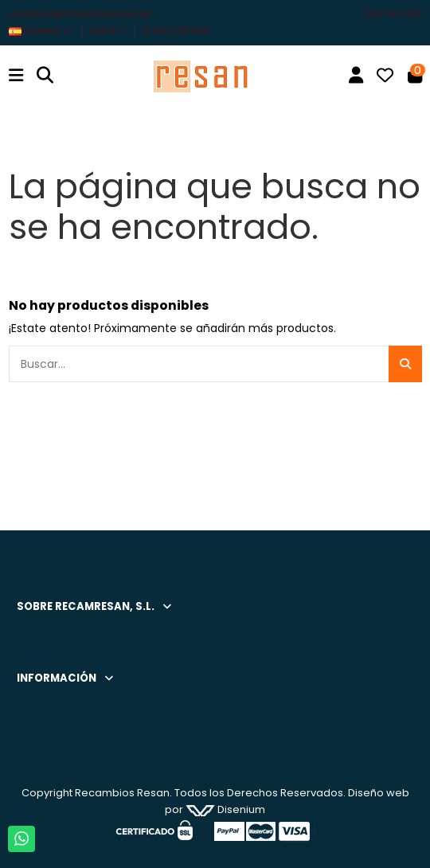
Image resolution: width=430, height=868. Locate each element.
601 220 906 (177, 30)
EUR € (108, 30)
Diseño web (379, 793)
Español (41, 30)
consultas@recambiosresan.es (80, 14)
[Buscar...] (405, 364)
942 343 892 (393, 14)
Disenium (225, 809)
